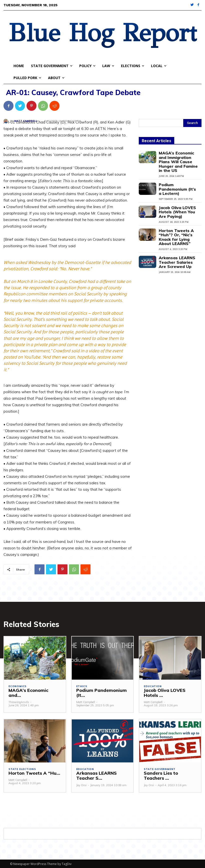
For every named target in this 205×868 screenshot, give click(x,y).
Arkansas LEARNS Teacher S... (95, 775)
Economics (17, 686)
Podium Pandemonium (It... (102, 690)
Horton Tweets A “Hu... (32, 773)
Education (153, 686)
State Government (160, 769)
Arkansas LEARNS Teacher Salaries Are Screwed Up (176, 242)
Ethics (82, 686)
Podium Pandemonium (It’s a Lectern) (177, 180)
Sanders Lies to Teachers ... (169, 775)
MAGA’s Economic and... (32, 690)
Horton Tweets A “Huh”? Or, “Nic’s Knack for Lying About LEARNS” (179, 221)
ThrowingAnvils (19, 697)
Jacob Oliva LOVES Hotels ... (169, 692)
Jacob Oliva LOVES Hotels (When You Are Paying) (177, 200)
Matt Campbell (26, 121)
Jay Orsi (81, 785)
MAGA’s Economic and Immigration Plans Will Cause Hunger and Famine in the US (177, 158)
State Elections (22, 769)
